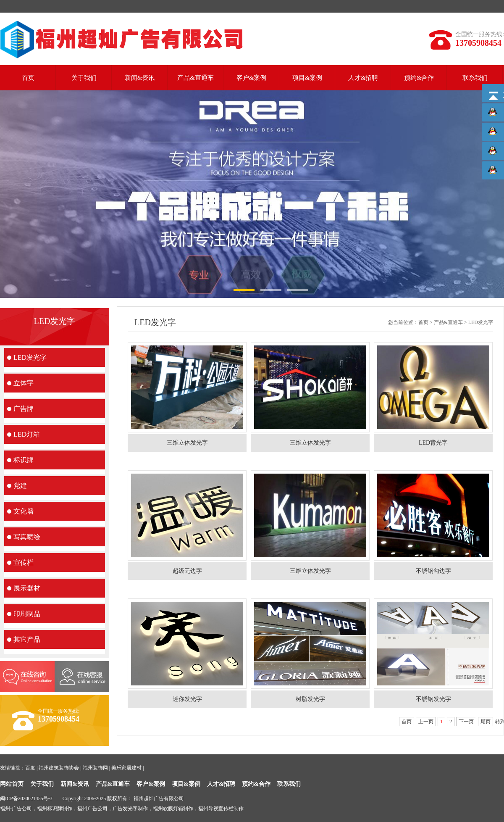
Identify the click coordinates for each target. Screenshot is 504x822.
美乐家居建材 (126, 768)
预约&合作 (419, 78)
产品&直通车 (196, 78)
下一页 (466, 722)
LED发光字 (30, 357)
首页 (28, 78)
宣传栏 (24, 562)
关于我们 (84, 78)
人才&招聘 (363, 78)
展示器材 (27, 588)
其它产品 (27, 639)
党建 (20, 486)
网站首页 (12, 784)
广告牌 (24, 409)
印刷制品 (27, 614)
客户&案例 (252, 78)
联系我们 (475, 78)
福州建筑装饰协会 (59, 768)
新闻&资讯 (140, 78)
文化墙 (24, 511)
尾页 (486, 722)
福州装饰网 (95, 768)
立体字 (24, 383)
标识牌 (24, 460)
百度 (30, 768)
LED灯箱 (27, 434)
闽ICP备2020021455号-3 (26, 798)
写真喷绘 (27, 537)
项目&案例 (307, 78)
